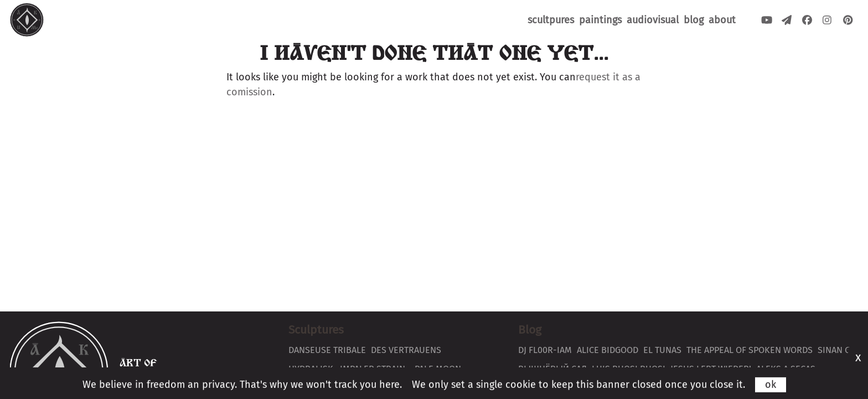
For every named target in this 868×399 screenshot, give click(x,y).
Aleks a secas (786, 369)
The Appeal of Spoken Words (750, 350)
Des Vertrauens (406, 350)
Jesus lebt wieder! (711, 369)
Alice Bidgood (608, 350)
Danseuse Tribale (327, 350)
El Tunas (662, 350)
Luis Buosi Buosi (629, 369)
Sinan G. (835, 350)
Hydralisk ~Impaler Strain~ (349, 369)
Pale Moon (438, 369)
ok (771, 391)
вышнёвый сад (552, 369)
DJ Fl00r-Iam (545, 350)
